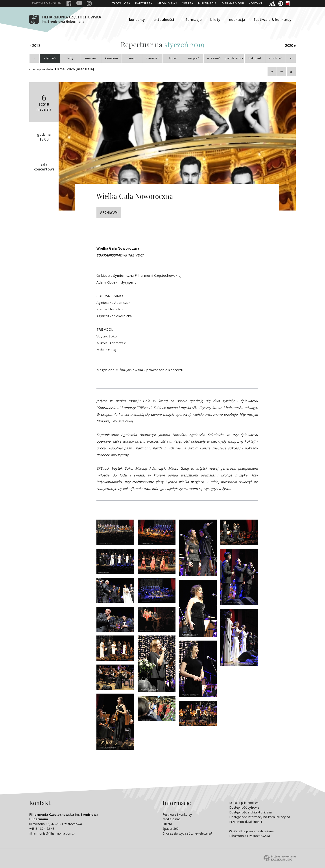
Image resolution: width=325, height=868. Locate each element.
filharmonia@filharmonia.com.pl (52, 833)
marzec (91, 58)
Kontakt (256, 3)
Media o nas (167, 3)
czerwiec (152, 58)
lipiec (173, 58)
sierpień (193, 58)
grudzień (275, 58)
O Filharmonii (233, 3)
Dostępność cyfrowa (244, 807)
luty (70, 58)
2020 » (290, 45)
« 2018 (35, 45)
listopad (255, 58)
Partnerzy (144, 3)
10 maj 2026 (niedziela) (74, 69)
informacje (192, 19)
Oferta (188, 3)
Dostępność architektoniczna (250, 812)
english (47, 3)
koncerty (137, 19)
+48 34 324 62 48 (42, 829)
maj (132, 58)
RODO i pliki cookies (244, 803)
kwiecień (111, 58)
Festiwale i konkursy (177, 814)
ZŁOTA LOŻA (121, 3)
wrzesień (214, 58)
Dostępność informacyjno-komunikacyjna (260, 817)
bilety (215, 19)
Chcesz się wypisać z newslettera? (187, 833)
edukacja (237, 19)
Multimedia (207, 3)
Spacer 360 (171, 829)
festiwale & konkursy (273, 19)
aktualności (164, 19)
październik (235, 58)
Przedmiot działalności (246, 822)
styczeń (50, 58)
